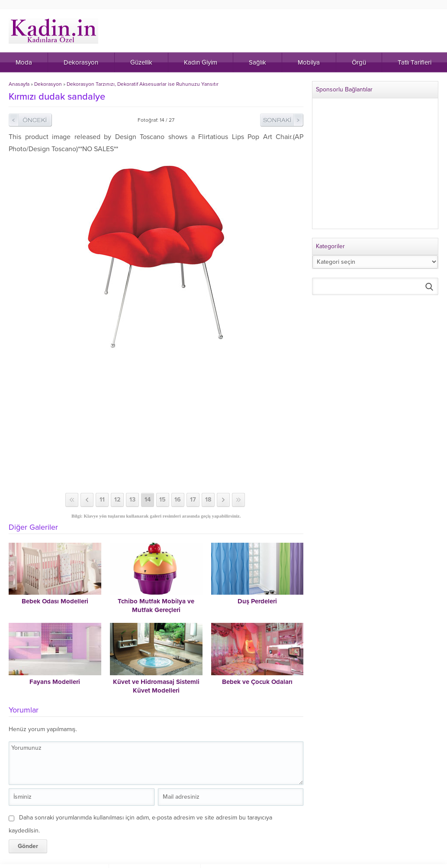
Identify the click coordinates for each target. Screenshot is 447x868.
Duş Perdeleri (257, 601)
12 (117, 500)
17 (193, 500)
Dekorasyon (48, 84)
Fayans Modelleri (55, 682)
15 (162, 500)
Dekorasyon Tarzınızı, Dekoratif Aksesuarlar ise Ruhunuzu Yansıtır (143, 84)
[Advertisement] (157, 424)
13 (132, 500)
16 (178, 500)
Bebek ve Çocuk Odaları (257, 682)
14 (148, 500)
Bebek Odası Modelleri (55, 601)
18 (208, 500)
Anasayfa (19, 84)
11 (102, 500)
